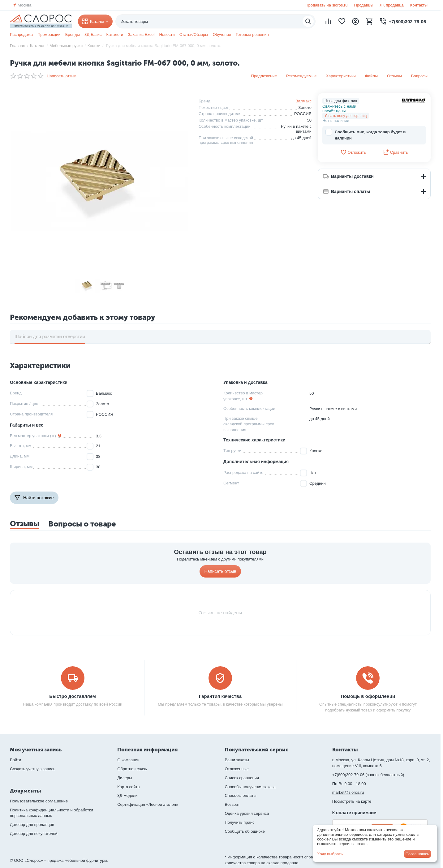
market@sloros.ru (348, 792)
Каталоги (115, 34)
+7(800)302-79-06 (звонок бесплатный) (368, 775)
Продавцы (363, 5)
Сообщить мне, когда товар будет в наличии (366, 135)
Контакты (419, 5)
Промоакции (49, 34)
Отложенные (237, 769)
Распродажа (21, 34)
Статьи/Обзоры (194, 34)
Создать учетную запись (33, 769)
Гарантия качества (220, 696)
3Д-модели (127, 795)
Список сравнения (242, 778)
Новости (167, 34)
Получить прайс (239, 822)
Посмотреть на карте (352, 801)
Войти (15, 760)
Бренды (73, 34)
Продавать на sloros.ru (326, 5)
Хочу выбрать (330, 854)
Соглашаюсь (417, 854)
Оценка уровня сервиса (247, 813)
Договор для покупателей (34, 834)
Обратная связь (132, 769)
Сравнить (396, 152)
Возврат (232, 804)
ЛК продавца (392, 5)
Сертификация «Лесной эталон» (148, 804)
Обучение (222, 34)
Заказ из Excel (141, 34)
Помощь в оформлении (368, 696)
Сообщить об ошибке (245, 831)
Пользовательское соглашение (39, 801)
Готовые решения (252, 34)
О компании (128, 760)
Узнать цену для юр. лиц (346, 116)
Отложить (353, 152)
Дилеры (125, 778)
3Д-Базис (93, 34)
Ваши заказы (237, 760)
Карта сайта (128, 787)
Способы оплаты (240, 795)
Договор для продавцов (32, 825)
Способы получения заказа (250, 787)
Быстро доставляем (73, 696)
